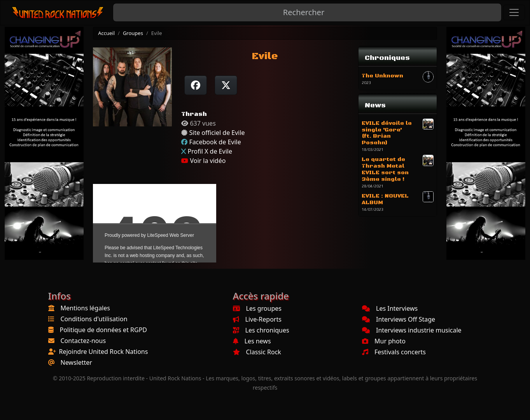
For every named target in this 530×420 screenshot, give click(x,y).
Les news (252, 341)
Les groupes (257, 308)
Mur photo (384, 341)
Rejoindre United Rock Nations (104, 352)
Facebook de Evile (215, 142)
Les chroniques (261, 330)
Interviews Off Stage (399, 319)
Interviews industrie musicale (412, 330)
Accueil (106, 33)
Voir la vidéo (203, 161)
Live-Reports (257, 319)
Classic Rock (257, 352)
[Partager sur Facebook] (196, 85)
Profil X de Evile (210, 151)
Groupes (133, 33)
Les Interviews (390, 308)
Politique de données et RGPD (104, 330)
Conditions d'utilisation (94, 319)
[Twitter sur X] (226, 85)
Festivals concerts (394, 352)
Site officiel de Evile (217, 133)
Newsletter (76, 362)
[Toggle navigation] (514, 12)
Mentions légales (86, 308)
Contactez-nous (83, 341)
